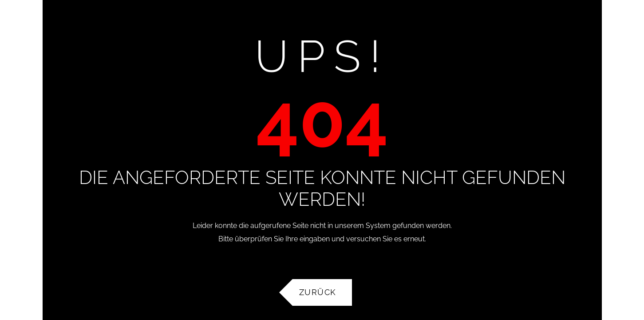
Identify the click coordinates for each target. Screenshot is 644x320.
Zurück (318, 292)
